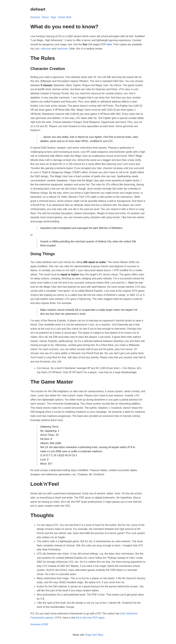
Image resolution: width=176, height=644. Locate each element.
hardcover (62, 49)
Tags (53, 17)
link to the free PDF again (90, 618)
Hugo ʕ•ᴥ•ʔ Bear (94, 635)
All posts (35, 17)
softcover (46, 49)
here (109, 44)
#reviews (35, 624)
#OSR (45, 624)
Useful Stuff (64, 17)
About (45, 17)
